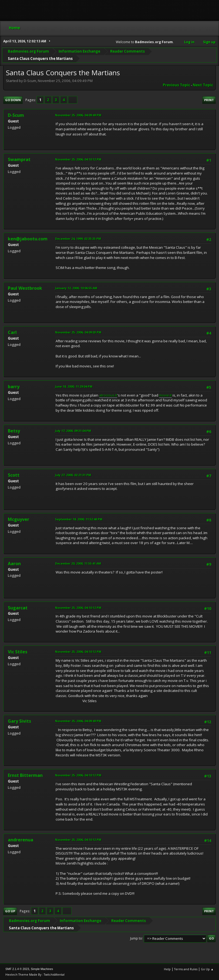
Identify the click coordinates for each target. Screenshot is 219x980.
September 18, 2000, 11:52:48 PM (79, 519)
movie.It (165, 395)
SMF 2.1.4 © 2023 (17, 969)
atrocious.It (108, 395)
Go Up (10, 911)
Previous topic (176, 85)
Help (167, 969)
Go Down (13, 100)
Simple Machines (42, 969)
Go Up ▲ (207, 969)
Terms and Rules (186, 969)
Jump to (136, 938)
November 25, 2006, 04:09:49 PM (78, 115)
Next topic (203, 85)
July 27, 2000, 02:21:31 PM (73, 475)
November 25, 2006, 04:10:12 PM (78, 159)
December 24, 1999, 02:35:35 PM (78, 239)
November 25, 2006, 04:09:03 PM (78, 332)
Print (209, 100)
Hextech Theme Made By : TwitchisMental (35, 974)
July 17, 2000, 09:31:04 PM (73, 431)
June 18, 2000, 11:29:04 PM (74, 386)
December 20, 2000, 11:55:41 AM (78, 563)
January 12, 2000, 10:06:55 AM (76, 288)
